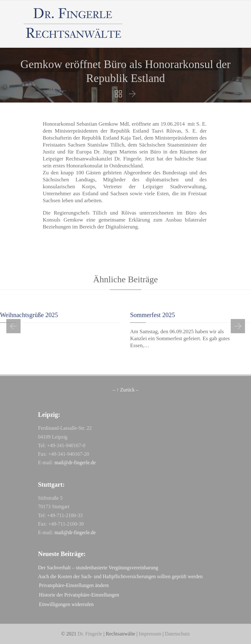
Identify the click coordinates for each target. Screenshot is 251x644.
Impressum (150, 634)
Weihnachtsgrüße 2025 (29, 315)
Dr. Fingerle (90, 634)
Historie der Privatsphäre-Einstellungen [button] (79, 595)
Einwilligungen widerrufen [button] (66, 604)
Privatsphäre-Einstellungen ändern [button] (74, 585)
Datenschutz (177, 634)
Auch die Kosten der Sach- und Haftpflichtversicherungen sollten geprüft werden (120, 576)
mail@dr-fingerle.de (75, 463)
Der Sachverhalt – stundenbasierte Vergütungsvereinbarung (98, 568)
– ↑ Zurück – (125, 390)
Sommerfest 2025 (153, 315)
